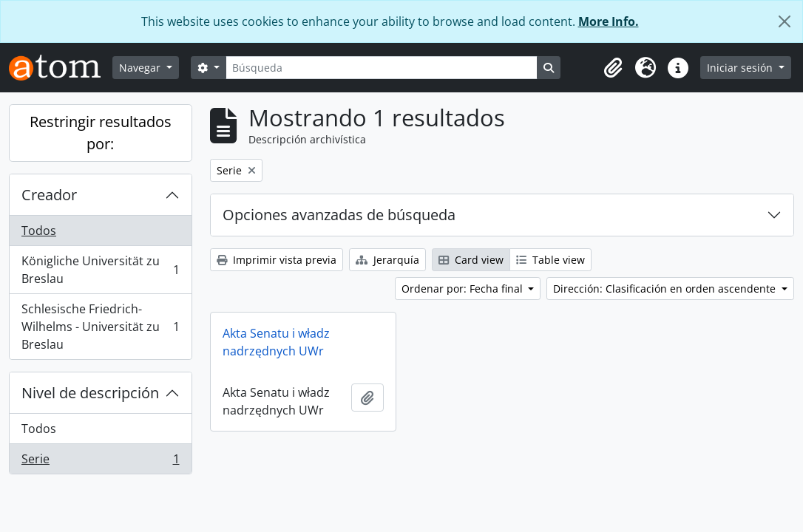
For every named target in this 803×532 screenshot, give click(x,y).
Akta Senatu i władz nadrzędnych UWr (276, 342)
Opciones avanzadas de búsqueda (339, 215)
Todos (39, 231)
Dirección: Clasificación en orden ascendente (666, 289)
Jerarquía (387, 260)
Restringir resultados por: (101, 133)
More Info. (609, 21)
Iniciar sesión (741, 68)
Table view (550, 260)
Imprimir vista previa (277, 260)
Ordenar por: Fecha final (464, 289)
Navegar (141, 68)
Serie (100, 462)
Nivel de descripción (90, 393)
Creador (49, 195)
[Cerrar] (785, 21)
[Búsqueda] (382, 68)
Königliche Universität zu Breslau (100, 270)
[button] (613, 68)
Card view (471, 260)
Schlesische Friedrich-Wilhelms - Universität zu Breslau (100, 327)
